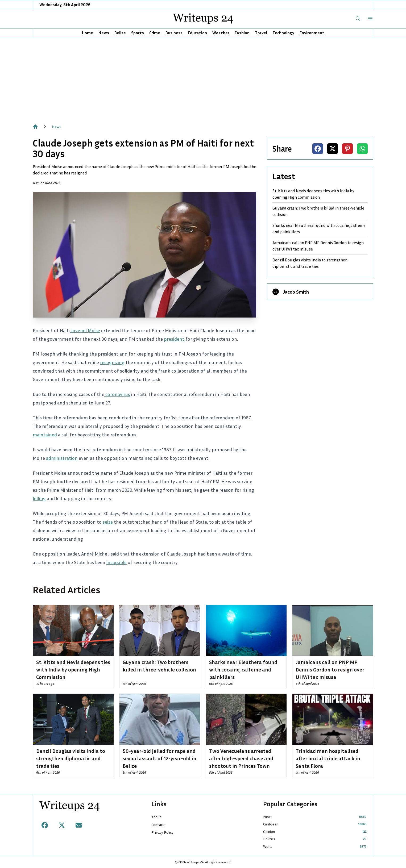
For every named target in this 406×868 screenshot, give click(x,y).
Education (197, 33)
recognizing (112, 362)
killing (39, 498)
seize (108, 522)
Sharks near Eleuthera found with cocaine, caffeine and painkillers (319, 228)
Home (88, 33)
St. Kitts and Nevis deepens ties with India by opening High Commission (313, 194)
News (104, 33)
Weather (221, 33)
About (156, 817)
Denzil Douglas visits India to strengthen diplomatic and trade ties (310, 263)
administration (62, 458)
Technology (283, 33)
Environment (312, 33)
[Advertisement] (203, 78)
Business (174, 33)
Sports (138, 33)
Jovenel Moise (85, 330)
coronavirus (117, 394)
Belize (120, 33)
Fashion (242, 33)
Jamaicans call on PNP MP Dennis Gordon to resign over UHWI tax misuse (318, 246)
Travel (261, 33)
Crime (155, 33)
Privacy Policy (162, 832)
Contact (158, 825)
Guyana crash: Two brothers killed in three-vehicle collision (318, 211)
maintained (45, 435)
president (174, 339)
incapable (117, 562)
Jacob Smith (296, 292)
